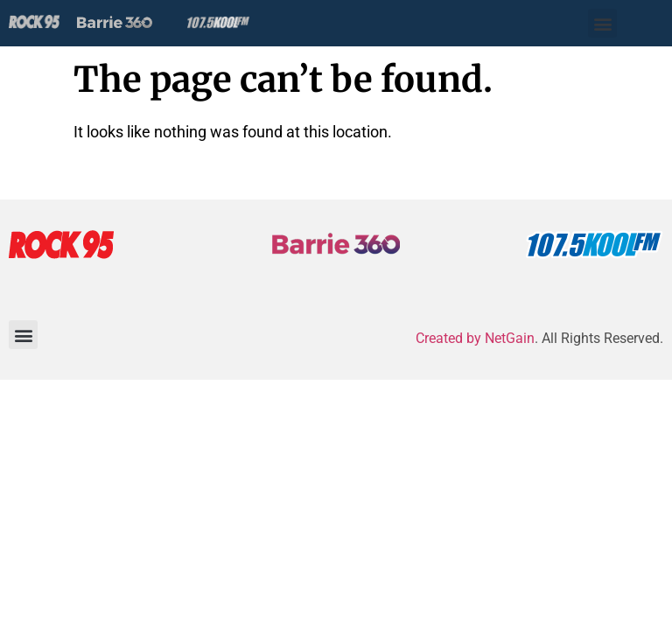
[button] (602, 23)
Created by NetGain (475, 338)
